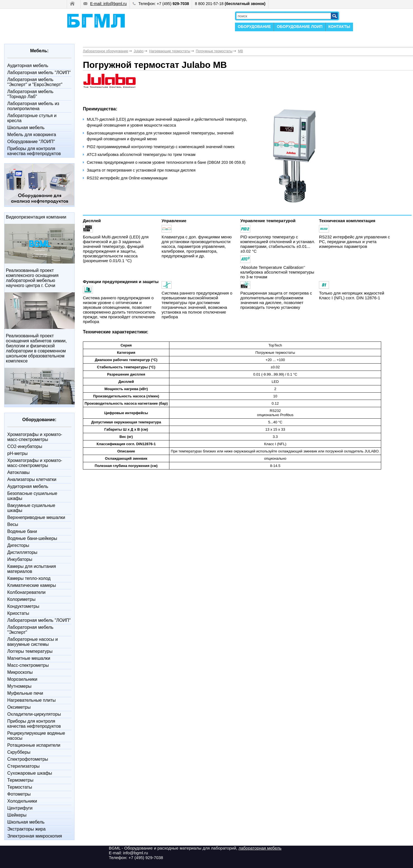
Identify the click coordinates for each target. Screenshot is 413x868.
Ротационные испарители (34, 745)
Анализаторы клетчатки (32, 479)
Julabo (139, 51)
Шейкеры (17, 815)
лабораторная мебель (260, 848)
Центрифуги (20, 808)
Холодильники (22, 801)
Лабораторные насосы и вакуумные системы (33, 642)
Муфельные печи (25, 693)
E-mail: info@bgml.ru (105, 4)
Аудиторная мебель (28, 66)
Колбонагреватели (26, 592)
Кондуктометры (23, 606)
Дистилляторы (22, 552)
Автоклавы (18, 472)
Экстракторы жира (26, 829)
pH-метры (17, 453)
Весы (13, 524)
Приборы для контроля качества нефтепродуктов (34, 151)
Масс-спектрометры (28, 665)
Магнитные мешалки (29, 658)
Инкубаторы (20, 559)
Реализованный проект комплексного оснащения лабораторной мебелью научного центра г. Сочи (32, 278)
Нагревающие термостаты (170, 51)
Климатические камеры (32, 585)
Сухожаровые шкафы (30, 773)
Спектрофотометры (28, 759)
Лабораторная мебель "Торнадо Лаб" (30, 94)
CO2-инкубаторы (25, 446)
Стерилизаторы (23, 766)
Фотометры (19, 794)
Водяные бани (22, 531)
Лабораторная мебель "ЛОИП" (39, 73)
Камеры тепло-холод (29, 578)
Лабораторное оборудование (105, 51)
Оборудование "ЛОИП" (31, 142)
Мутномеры (19, 686)
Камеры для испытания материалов (32, 569)
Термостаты (20, 787)
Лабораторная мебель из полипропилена (33, 106)
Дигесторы (18, 545)
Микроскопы (20, 672)
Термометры (20, 780)
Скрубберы (19, 752)
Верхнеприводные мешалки (36, 517)
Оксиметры (19, 707)
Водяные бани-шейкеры (32, 538)
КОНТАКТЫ (339, 27)
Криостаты (18, 613)
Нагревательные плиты (32, 700)
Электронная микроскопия (35, 836)
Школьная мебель (26, 128)
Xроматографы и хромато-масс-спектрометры (35, 437)
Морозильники (22, 679)
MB (241, 51)
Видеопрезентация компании (36, 217)
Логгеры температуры (30, 651)
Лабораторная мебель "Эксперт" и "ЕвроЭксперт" (35, 82)
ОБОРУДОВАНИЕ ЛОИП (300, 27)
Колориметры (21, 599)
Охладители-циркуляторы (34, 714)
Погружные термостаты (214, 51)
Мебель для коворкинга (32, 135)
